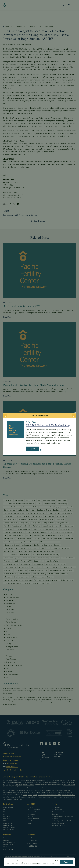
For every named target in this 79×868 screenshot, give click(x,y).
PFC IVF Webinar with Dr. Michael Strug (48, 425)
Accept (67, 862)
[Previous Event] (5, 415)
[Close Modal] (75, 412)
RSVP (33, 449)
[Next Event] (74, 415)
